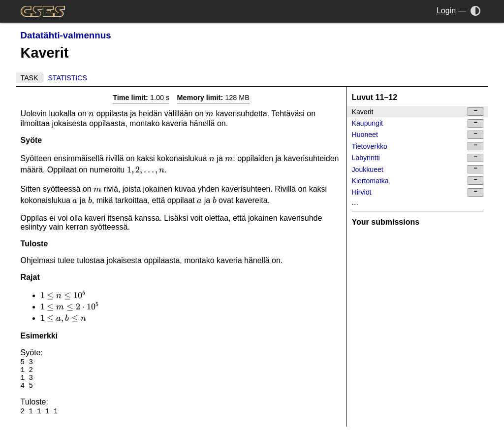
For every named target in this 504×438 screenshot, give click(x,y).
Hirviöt (418, 192)
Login (446, 11)
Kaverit (418, 112)
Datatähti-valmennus (66, 35)
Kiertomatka (418, 181)
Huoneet (418, 135)
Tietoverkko (418, 146)
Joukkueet (418, 169)
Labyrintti (418, 158)
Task (30, 78)
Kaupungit (418, 123)
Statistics (68, 78)
